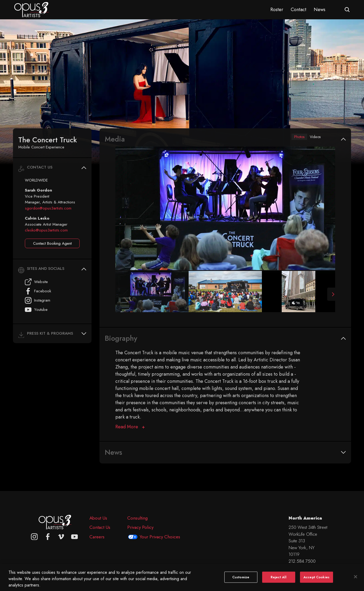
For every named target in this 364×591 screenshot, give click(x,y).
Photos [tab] (294, 137)
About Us (98, 518)
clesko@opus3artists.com (46, 230)
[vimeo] (61, 537)
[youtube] (75, 537)
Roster (277, 10)
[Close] (356, 582)
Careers (97, 537)
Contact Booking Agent (52, 243)
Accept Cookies (316, 583)
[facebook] (48, 537)
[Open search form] (347, 10)
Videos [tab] (313, 137)
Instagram (38, 300)
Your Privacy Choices (160, 537)
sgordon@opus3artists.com (48, 208)
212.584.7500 (302, 561)
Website (36, 282)
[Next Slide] (331, 295)
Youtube (36, 310)
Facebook (38, 291)
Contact (299, 10)
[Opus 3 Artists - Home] (31, 9)
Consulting (137, 518)
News (320, 10)
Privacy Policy (140, 527)
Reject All (279, 583)
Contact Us (100, 527)
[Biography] (130, 428)
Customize (241, 583)
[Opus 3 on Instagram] (34, 537)
